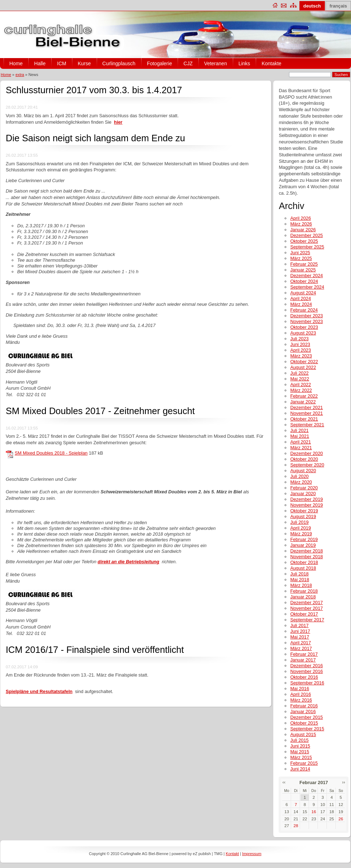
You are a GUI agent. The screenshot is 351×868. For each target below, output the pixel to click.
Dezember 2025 (306, 235)
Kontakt (232, 854)
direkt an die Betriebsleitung (129, 562)
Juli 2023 (299, 339)
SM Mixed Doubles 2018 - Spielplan (51, 453)
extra (20, 75)
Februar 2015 (304, 763)
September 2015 (307, 729)
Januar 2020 (303, 494)
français (338, 6)
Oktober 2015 (304, 723)
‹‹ (284, 782)
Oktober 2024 (304, 281)
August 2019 (303, 516)
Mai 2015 (300, 752)
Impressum (252, 854)
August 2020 (303, 471)
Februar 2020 (304, 488)
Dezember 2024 (306, 276)
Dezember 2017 (306, 603)
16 (314, 812)
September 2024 (307, 287)
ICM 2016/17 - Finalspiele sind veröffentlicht (95, 650)
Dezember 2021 (306, 407)
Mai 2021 (300, 436)
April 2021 (300, 442)
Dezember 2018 (306, 551)
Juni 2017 (300, 631)
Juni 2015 (300, 746)
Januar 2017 (303, 660)
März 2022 (301, 390)
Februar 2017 (304, 654)
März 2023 (301, 356)
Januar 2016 (303, 712)
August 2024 (303, 293)
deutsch (312, 6)
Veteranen (216, 63)
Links (244, 63)
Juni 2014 (300, 769)
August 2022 (303, 367)
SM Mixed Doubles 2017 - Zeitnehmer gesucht (100, 411)
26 (341, 819)
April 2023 (300, 350)
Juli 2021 (299, 430)
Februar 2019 (304, 539)
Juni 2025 (300, 253)
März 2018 (301, 585)
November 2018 (306, 557)
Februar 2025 (304, 264)
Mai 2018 (300, 580)
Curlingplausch (119, 63)
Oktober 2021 (304, 419)
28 (296, 826)
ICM (62, 63)
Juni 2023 (300, 344)
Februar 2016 (304, 706)
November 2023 (306, 321)
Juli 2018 (299, 574)
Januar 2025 (303, 270)
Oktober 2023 (304, 327)
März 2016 (301, 700)
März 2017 (301, 648)
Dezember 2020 (306, 453)
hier (118, 122)
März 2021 (301, 448)
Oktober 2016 (304, 677)
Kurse (84, 63)
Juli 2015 (299, 740)
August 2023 (303, 333)
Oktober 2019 (304, 511)
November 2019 (306, 505)
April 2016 (300, 694)
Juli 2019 (299, 522)
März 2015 (301, 757)
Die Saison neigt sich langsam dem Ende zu (95, 138)
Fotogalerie (159, 63)
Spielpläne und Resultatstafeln (39, 691)
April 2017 (300, 643)
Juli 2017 (299, 625)
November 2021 (306, 413)
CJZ (188, 63)
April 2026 (300, 218)
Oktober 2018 (304, 562)
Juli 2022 (299, 373)
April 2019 (300, 528)
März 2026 (301, 224)
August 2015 (303, 734)
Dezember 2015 (306, 717)
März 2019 (301, 534)
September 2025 (307, 247)
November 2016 (306, 671)
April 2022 (300, 385)
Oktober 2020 (304, 459)
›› (344, 782)
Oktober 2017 (304, 614)
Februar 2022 (304, 396)
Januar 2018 (303, 597)
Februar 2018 (304, 591)
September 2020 (307, 465)
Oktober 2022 (304, 362)
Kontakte (271, 63)
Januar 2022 (303, 402)
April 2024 (300, 298)
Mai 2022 (300, 379)
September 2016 (307, 683)
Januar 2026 (303, 230)
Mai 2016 (300, 689)
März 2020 (301, 482)
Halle (40, 63)
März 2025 (301, 258)
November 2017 (306, 608)
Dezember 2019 (306, 499)
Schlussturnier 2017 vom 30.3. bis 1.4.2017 (94, 90)
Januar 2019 (303, 545)
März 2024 (301, 304)
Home (16, 63)
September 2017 (307, 620)
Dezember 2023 (306, 316)
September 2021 (307, 425)
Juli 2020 (299, 476)
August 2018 (303, 568)
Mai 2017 (300, 637)
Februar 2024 (304, 310)
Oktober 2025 (304, 241)
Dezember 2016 (306, 666)
